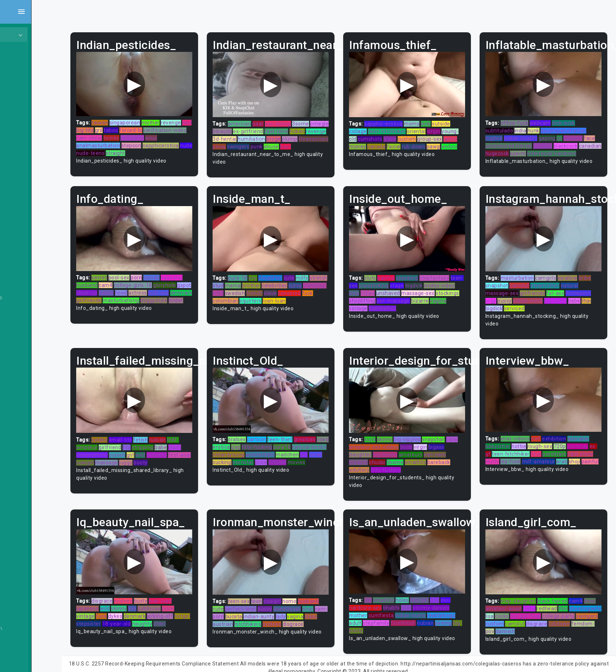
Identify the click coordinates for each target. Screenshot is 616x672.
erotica (259, 441)
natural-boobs (255, 448)
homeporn (587, 292)
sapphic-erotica (400, 119)
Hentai (22, 160)
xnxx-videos (524, 433)
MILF (19, 63)
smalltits (444, 456)
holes (418, 589)
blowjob (266, 127)
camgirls (554, 276)
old (384, 589)
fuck (267, 299)
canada (418, 142)
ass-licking (303, 119)
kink (442, 119)
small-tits (153, 434)
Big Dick (23, 325)
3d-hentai (287, 135)
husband (120, 284)
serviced (523, 307)
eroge (336, 135)
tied (114, 126)
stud (262, 284)
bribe (593, 276)
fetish (173, 434)
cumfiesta (398, 605)
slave (423, 135)
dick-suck (572, 118)
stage (426, 284)
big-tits (128, 126)
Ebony (21, 77)
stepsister (138, 613)
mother (183, 118)
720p (568, 440)
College (23, 518)
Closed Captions (33, 504)
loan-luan (193, 590)
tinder (144, 307)
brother (295, 284)
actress (186, 291)
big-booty (377, 620)
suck (386, 433)
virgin (450, 127)
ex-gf (500, 448)
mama (276, 284)
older (210, 613)
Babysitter (26, 270)
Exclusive (25, 656)
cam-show (136, 134)
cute (313, 276)
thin (584, 598)
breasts (387, 456)
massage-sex (449, 291)
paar (282, 119)
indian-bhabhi (529, 134)
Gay (18, 187)
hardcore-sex (382, 597)
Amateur (24, 215)
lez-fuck (533, 455)
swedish (283, 291)
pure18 (320, 441)
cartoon (281, 433)
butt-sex (206, 291)
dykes (148, 606)
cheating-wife (254, 291)
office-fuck (523, 118)
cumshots (403, 135)
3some (325, 119)
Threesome (28, 132)
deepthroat (312, 598)
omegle (247, 127)
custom (440, 135)
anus (198, 134)
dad (451, 589)
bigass (373, 448)
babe (583, 299)
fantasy (581, 134)
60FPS (21, 201)
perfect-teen (265, 598)
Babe (20, 256)
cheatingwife (510, 606)
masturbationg (177, 299)
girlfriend (143, 441)
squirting (204, 276)
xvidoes (156, 590)
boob (435, 441)
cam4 (138, 284)
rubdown (527, 621)
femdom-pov (555, 621)
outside (457, 119)
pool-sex (152, 276)
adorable (587, 433)
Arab (20, 229)
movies (265, 464)
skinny (401, 433)
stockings (377, 299)
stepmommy (125, 449)
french (302, 291)
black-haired (561, 590)
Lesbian (23, 118)
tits (159, 441)
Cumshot (25, 587)
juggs (170, 456)
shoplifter (295, 276)
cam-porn (249, 606)
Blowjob (23, 380)
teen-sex (376, 284)
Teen (20, 49)
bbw (422, 597)
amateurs (444, 448)
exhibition (562, 433)
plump (245, 142)
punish (150, 449)
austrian (261, 613)
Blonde (22, 366)
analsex (564, 141)
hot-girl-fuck (568, 606)
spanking (423, 276)
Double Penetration (37, 628)
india (529, 126)
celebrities (318, 284)
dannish (582, 621)
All (17, 173)
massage (151, 456)
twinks (159, 134)
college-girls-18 (166, 284)
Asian (20, 242)
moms (428, 119)
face (499, 141)
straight (162, 149)
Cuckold (23, 573)
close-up (135, 291)
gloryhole (197, 284)
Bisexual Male (30, 353)
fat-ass (564, 292)
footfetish (420, 612)
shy (278, 276)
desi (462, 589)
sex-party (179, 134)
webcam (549, 118)
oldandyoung (289, 448)
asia (385, 291)
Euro (19, 642)
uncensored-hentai (529, 141)
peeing (460, 612)
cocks (544, 606)
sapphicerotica (193, 141)
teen (281, 590)
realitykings (457, 605)
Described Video (33, 615)
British (21, 422)
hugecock (529, 149)
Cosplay (23, 546)
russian (246, 464)
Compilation (28, 532)
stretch (246, 284)
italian (154, 291)
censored (249, 299)
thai (595, 299)
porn (169, 276)
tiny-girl (436, 589)
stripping (175, 441)
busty (173, 590)
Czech (21, 601)
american (264, 119)
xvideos (310, 613)
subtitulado (508, 126)
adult (372, 612)
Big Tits (23, 339)
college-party (510, 613)
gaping (555, 134)
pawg (372, 150)
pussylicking (403, 284)
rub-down (455, 142)
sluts (387, 276)
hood (169, 291)
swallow (576, 276)
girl (163, 449)
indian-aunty (296, 606)
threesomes (269, 142)
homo (314, 590)
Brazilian (24, 408)
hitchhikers (286, 613)
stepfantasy (451, 276)
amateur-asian (525, 598)
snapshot (505, 284)
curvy (339, 284)
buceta (271, 606)
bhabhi (408, 597)
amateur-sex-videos (403, 441)
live (165, 598)
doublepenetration (572, 126)
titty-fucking (295, 441)
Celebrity (24, 491)
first (552, 448)
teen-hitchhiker (403, 127)
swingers (310, 142)
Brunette (24, 435)
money (399, 142)
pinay (291, 142)
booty (185, 456)
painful (402, 276)
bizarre (461, 299)
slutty (515, 455)
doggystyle (122, 307)
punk (329, 142)
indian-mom (536, 299)
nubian (190, 434)
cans (371, 441)
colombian (286, 299)
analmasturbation (131, 141)
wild (173, 449)
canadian (505, 149)
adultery (400, 464)
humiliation (314, 135)
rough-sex (548, 440)
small (277, 456)
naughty (192, 613)
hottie (527, 440)
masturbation (526, 276)
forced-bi (174, 126)
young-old (378, 135)
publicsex (182, 598)
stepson (164, 141)
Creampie (26, 560)
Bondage (24, 394)
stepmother (553, 284)
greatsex (329, 433)
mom (208, 441)
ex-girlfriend (292, 127)
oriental (432, 127)
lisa (531, 606)
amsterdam (321, 448)
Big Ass (23, 311)
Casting (23, 477)
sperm (550, 149)
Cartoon (23, 463)
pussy (513, 299)
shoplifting (403, 299)
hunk (542, 126)
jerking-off (193, 606)
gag (274, 441)
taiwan (132, 118)
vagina (373, 307)
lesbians (189, 449)
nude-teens (137, 149)
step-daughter (527, 590)
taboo (155, 126)
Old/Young (27, 105)
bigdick (502, 134)
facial (435, 142)
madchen (249, 456)
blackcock (586, 141)
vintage (392, 307)
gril (142, 126)
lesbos (388, 150)
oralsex (262, 433)
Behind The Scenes (37, 298)
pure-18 (262, 276)
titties (399, 291)
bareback (377, 464)
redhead (568, 598)
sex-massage (434, 299)
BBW (19, 284)
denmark (120, 299)
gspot (116, 291)
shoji (500, 463)
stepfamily (392, 612)
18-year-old (166, 613)
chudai (406, 456)
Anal (19, 91)
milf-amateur (561, 455)
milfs (327, 276)
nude (115, 149)
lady (318, 606)
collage (374, 127)
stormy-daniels (447, 597)
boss (500, 598)
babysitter (506, 440)
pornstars (571, 448)
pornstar (315, 456)
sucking (294, 456)
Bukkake (24, 449)
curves (184, 276)
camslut (528, 284)
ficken (245, 135)
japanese (120, 598)
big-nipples (424, 433)
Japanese (26, 146)
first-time (321, 127)
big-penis (564, 299)
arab (585, 455)
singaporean (158, 118)
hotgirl (117, 613)
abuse (245, 150)
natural (578, 284)
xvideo (132, 434)
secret (132, 276)
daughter (394, 448)
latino (382, 142)
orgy (499, 299)
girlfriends (145, 299)
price (333, 456)
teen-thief (305, 433)
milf (544, 433)
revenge (204, 118)
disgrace (135, 590)
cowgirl (130, 456)
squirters (311, 299)
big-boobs (419, 448)
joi (568, 134)
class (244, 613)
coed (243, 441)
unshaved (419, 291)
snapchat (450, 433)
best (259, 150)
